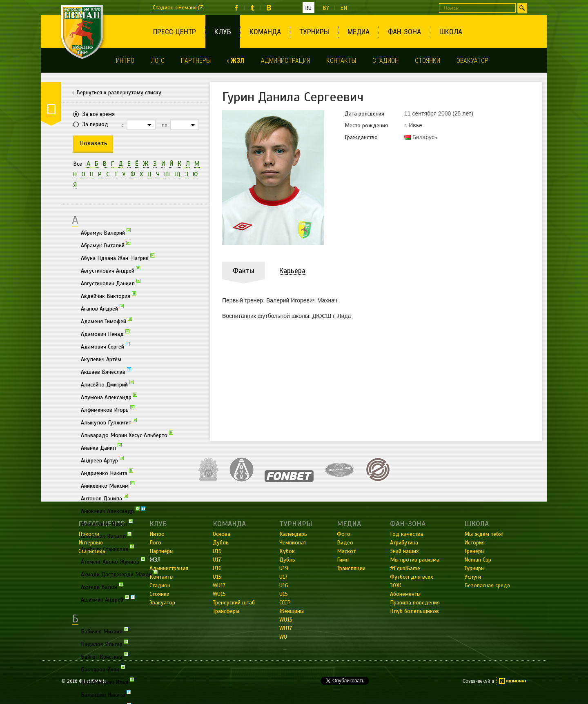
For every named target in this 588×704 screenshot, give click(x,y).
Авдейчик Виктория (108, 295)
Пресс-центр (175, 32)
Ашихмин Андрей (108, 599)
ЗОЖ (395, 585)
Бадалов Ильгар (105, 644)
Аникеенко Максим (108, 485)
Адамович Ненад (105, 333)
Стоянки (428, 61)
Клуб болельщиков (414, 611)
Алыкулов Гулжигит (109, 422)
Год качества (406, 534)
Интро (125, 61)
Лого (158, 61)
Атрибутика (404, 543)
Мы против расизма (415, 560)
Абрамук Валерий (106, 232)
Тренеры (474, 551)
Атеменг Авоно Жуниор (113, 561)
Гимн (343, 560)
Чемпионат (293, 543)
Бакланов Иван (103, 669)
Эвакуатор (472, 61)
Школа (451, 32)
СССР (285, 603)
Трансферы (226, 611)
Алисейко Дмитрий (107, 384)
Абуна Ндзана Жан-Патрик (118, 258)
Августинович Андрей (110, 270)
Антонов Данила (104, 498)
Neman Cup (478, 560)
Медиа (359, 32)
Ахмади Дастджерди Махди (119, 574)
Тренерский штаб (234, 603)
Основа (222, 534)
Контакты (341, 61)
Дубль (221, 543)
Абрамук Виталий (106, 245)
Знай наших (404, 551)
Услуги (473, 577)
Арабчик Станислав (107, 549)
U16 (217, 568)
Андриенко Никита (107, 473)
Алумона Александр (109, 397)
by (326, 8)
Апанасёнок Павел (107, 523)
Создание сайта (478, 681)
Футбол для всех (411, 577)
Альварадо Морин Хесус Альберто (127, 435)
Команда (265, 32)
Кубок (287, 551)
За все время (99, 114)
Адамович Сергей (105, 346)
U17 (217, 560)
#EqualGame (405, 568)
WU (283, 637)
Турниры (314, 32)
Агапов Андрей (102, 308)
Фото (344, 534)
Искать (522, 8)
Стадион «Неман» (175, 8)
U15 (217, 577)
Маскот (346, 551)
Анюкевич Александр (113, 511)
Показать (94, 143)
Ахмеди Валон (102, 586)
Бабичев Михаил (105, 631)
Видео (345, 543)
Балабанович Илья (107, 682)
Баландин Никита (106, 694)
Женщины (292, 611)
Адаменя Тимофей (106, 321)
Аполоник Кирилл (106, 536)
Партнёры (196, 61)
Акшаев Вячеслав (106, 371)
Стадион (385, 61)
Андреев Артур (102, 460)
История (474, 543)
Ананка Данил (101, 447)
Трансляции (351, 568)
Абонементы (405, 594)
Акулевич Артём (101, 359)
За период (95, 124)
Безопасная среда (487, 585)
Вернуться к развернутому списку (119, 93)
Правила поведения (415, 603)
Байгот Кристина (105, 656)
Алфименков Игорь (108, 409)
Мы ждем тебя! (484, 534)
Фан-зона (404, 32)
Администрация (285, 61)
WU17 (219, 585)
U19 (217, 551)
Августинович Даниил (111, 283)
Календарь (293, 534)
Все (78, 164)
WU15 (219, 594)
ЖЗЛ (238, 61)
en (344, 8)
